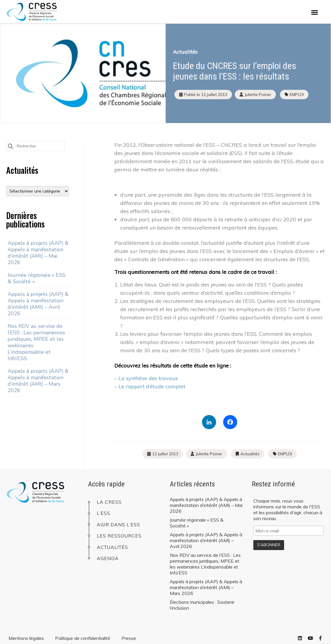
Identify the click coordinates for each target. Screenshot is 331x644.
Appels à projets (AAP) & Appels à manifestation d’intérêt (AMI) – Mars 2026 (38, 381)
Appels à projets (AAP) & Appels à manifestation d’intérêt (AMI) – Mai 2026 (38, 253)
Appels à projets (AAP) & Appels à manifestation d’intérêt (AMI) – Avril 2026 (38, 304)
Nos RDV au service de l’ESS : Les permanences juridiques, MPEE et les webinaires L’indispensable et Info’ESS (36, 342)
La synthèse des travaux (148, 378)
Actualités (185, 52)
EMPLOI (297, 95)
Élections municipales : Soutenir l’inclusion (202, 605)
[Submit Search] (11, 146)
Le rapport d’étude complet (152, 386)
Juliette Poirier (209, 454)
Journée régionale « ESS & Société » (37, 278)
